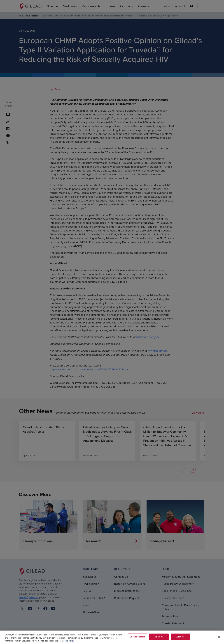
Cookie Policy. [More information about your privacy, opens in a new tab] (68, 641)
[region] (112, 637)
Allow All (180, 637)
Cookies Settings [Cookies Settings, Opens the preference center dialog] (137, 637)
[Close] (219, 637)
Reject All (159, 637)
